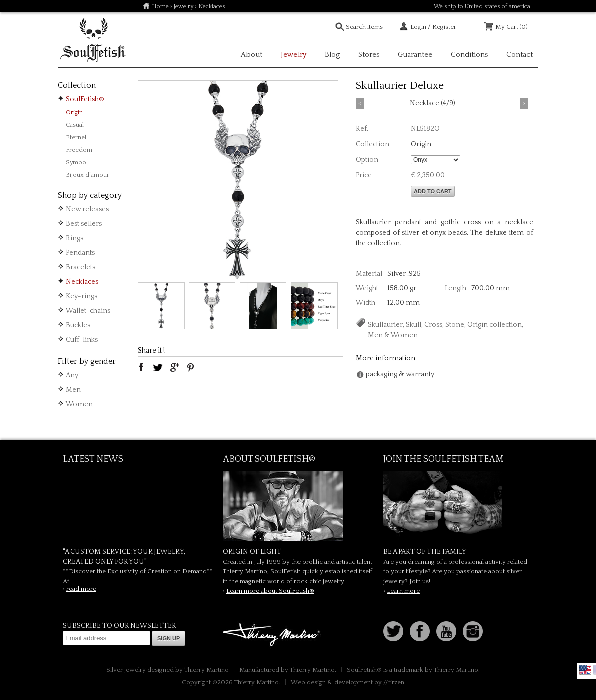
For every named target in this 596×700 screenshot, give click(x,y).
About (252, 54)
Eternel (76, 137)
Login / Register (433, 27)
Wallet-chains (88, 311)
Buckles (78, 325)
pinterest (191, 367)
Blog (332, 54)
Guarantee (415, 54)
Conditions (469, 54)
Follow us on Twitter (393, 631)
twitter (158, 367)
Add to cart (433, 191)
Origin (74, 112)
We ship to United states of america (482, 6)
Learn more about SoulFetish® (270, 591)
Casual (75, 125)
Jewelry (184, 6)
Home (160, 6)
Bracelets (80, 267)
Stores (369, 54)
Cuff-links (82, 340)
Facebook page (420, 631)
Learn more (403, 591)
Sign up (169, 638)
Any (72, 375)
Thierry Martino (273, 635)
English (585, 670)
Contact (520, 54)
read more (81, 589)
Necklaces (82, 282)
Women (79, 404)
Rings (74, 238)
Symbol (77, 162)
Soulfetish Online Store (93, 40)
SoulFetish (298, 506)
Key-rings (81, 296)
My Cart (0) (512, 27)
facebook (141, 367)
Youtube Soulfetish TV (446, 631)
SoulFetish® (85, 99)
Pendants (80, 253)
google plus (174, 367)
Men (73, 390)
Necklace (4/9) (432, 103)
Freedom (79, 150)
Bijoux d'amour (87, 175)
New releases (87, 209)
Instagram (473, 631)
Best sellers (84, 224)
